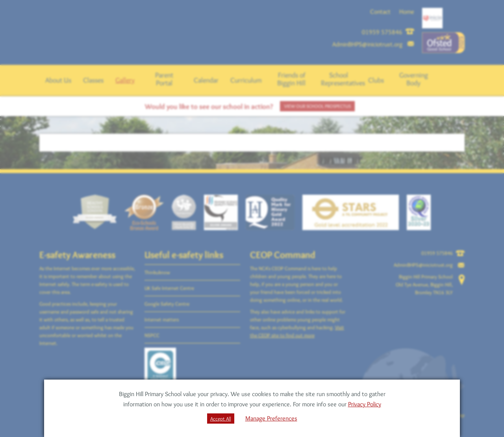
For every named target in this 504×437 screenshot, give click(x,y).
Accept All (221, 419)
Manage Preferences (271, 418)
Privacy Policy (365, 404)
